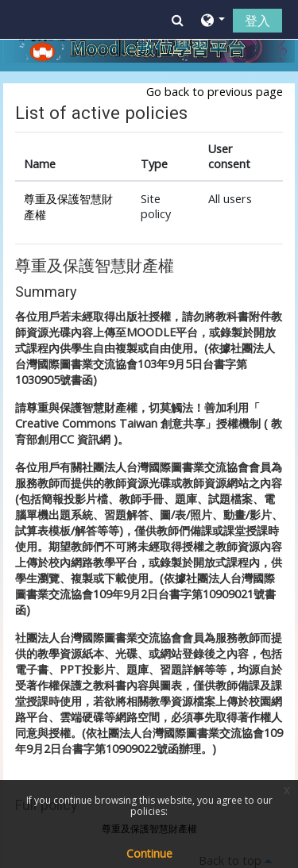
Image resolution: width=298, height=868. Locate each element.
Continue (149, 853)
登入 (257, 21)
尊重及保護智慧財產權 (95, 266)
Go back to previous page (215, 92)
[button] (178, 20)
